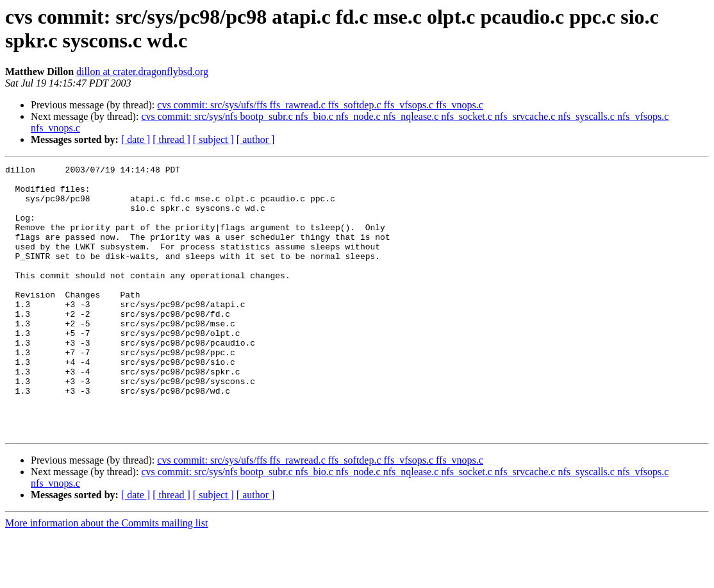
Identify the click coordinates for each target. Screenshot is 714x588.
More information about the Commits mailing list (106, 577)
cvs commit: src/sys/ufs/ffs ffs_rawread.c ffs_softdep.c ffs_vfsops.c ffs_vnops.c (320, 105)
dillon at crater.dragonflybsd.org (142, 71)
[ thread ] (171, 139)
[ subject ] (213, 139)
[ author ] (256, 139)
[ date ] (136, 139)
